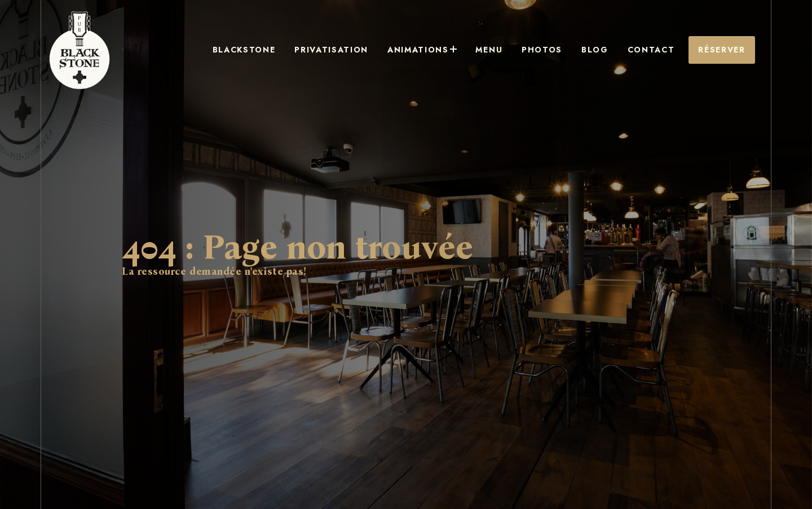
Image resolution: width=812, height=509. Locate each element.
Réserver (724, 50)
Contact (659, 50)
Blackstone (318, 50)
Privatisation (393, 50)
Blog (613, 50)
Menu (527, 50)
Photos (570, 50)
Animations (471, 50)
